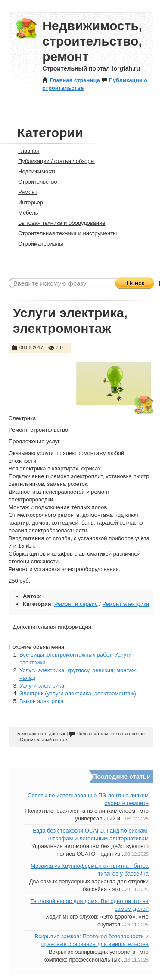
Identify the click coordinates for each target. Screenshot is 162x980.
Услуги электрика (42, 686)
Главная (25, 151)
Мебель (25, 213)
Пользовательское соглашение (107, 734)
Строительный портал (44, 740)
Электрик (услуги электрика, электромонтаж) (78, 693)
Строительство (34, 182)
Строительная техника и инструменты (64, 233)
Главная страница (71, 80)
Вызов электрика (41, 701)
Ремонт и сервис (76, 604)
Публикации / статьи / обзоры (53, 161)
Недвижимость (34, 171)
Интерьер (27, 202)
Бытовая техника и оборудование (58, 223)
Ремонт (24, 192)
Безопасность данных (41, 734)
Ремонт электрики (126, 604)
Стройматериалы (37, 244)
